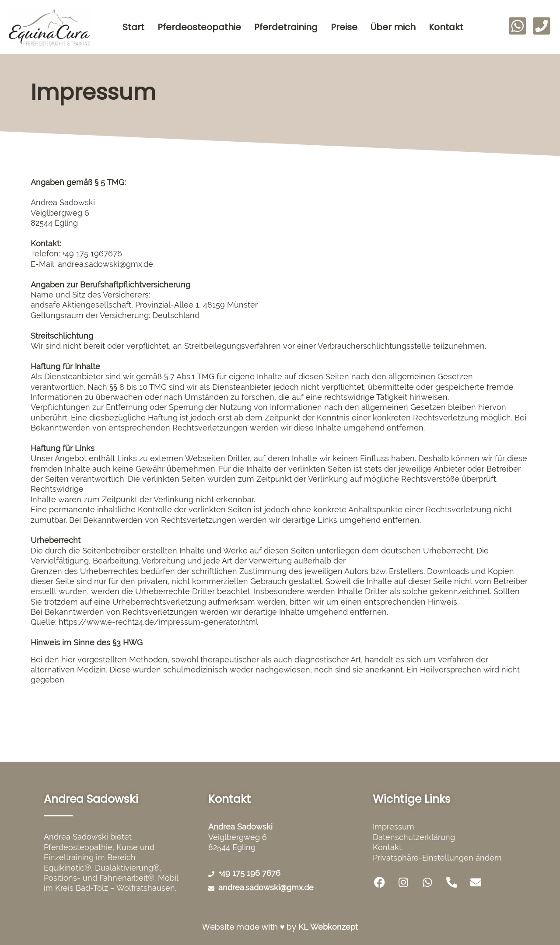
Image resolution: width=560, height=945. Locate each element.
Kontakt (446, 27)
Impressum (394, 827)
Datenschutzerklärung (414, 837)
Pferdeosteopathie (199, 27)
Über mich (393, 27)
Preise (344, 27)
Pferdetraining (286, 27)
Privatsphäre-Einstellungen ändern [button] (437, 858)
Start (133, 27)
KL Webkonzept (328, 927)
